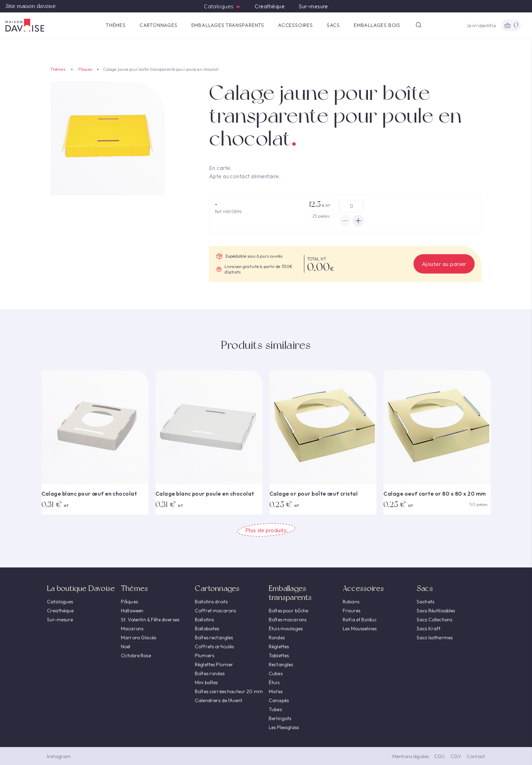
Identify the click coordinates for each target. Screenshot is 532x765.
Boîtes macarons (288, 620)
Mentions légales (411, 756)
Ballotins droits (211, 602)
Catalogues (222, 6)
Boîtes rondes (210, 673)
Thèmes (116, 25)
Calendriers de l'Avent (218, 700)
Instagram (59, 756)
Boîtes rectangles (214, 638)
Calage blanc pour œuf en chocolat (89, 494)
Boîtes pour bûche (288, 611)
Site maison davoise (31, 6)
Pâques (85, 69)
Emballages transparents (228, 25)
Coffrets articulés (215, 647)
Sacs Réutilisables (436, 611)
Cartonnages (159, 25)
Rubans (351, 602)
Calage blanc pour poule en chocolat (205, 494)
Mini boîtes (206, 682)
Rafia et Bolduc (360, 620)
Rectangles (281, 664)
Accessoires (296, 25)
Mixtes (276, 691)
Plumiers (205, 656)
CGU (439, 756)
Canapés (279, 700)
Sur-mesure (313, 6)
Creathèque (270, 6)
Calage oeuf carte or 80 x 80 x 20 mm (435, 494)
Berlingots (280, 718)
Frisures (351, 611)
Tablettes (279, 656)
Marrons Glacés (139, 638)
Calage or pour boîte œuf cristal (313, 494)
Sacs (333, 25)
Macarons (132, 629)
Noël (126, 647)
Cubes (276, 673)
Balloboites (207, 629)
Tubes (275, 709)
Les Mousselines (360, 629)
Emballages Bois (377, 25)
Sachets (425, 602)
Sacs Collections (434, 620)
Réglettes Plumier (214, 664)
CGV (456, 756)
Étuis (274, 682)
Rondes (277, 638)
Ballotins (204, 620)
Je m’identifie (481, 26)
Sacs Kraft (429, 629)
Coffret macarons (215, 611)
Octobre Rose (136, 656)
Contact (476, 756)
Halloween (132, 611)
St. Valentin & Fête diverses (150, 620)
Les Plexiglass (284, 727)
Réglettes (279, 647)
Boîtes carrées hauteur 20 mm (229, 691)
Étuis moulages (286, 629)
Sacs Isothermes (435, 638)
